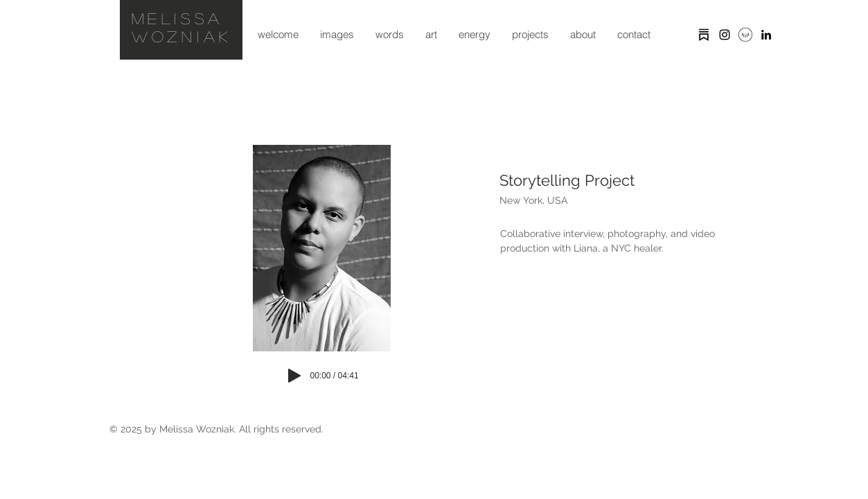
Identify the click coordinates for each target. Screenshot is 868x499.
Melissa (178, 18)
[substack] (704, 35)
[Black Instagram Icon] (725, 35)
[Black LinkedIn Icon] (766, 35)
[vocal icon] (745, 35)
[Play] (294, 376)
